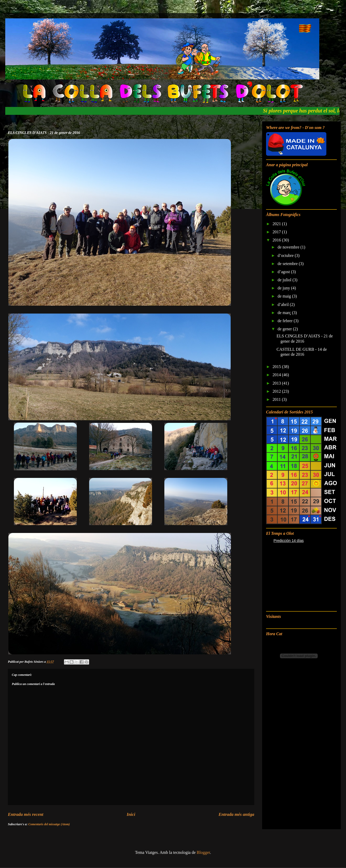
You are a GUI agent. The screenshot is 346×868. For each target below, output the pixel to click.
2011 (277, 399)
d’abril (284, 304)
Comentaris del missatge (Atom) (49, 824)
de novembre (289, 247)
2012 (277, 391)
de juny (284, 288)
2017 (277, 232)
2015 (277, 367)
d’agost (284, 272)
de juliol (285, 280)
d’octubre (286, 255)
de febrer (286, 321)
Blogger (203, 852)
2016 (277, 240)
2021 (277, 224)
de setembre (288, 264)
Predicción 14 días (288, 541)
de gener (285, 329)
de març (285, 313)
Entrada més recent (26, 814)
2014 (277, 375)
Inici (131, 814)
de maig (285, 296)
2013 (277, 383)
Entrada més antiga (236, 814)
